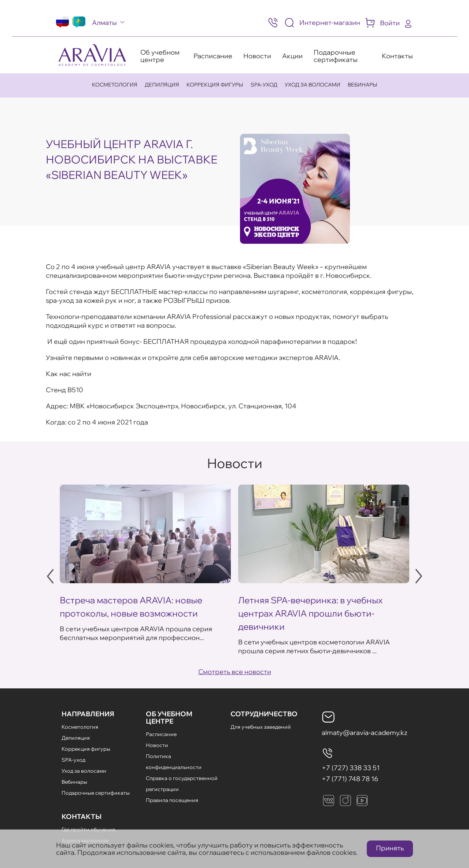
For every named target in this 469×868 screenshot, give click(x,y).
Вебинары (363, 85)
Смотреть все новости (235, 672)
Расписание (213, 56)
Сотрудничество (264, 714)
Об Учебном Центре (169, 718)
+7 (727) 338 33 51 (351, 768)
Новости (257, 56)
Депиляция (162, 85)
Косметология (115, 85)
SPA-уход (264, 85)
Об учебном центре (160, 56)
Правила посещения (172, 800)
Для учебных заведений (261, 727)
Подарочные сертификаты (336, 56)
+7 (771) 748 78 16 (350, 779)
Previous (50, 576)
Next (419, 576)
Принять (390, 848)
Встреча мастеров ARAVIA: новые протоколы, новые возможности (131, 607)
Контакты (397, 56)
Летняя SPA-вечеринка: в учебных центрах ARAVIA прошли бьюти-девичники (310, 613)
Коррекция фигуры (215, 85)
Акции (292, 56)
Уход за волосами (313, 85)
